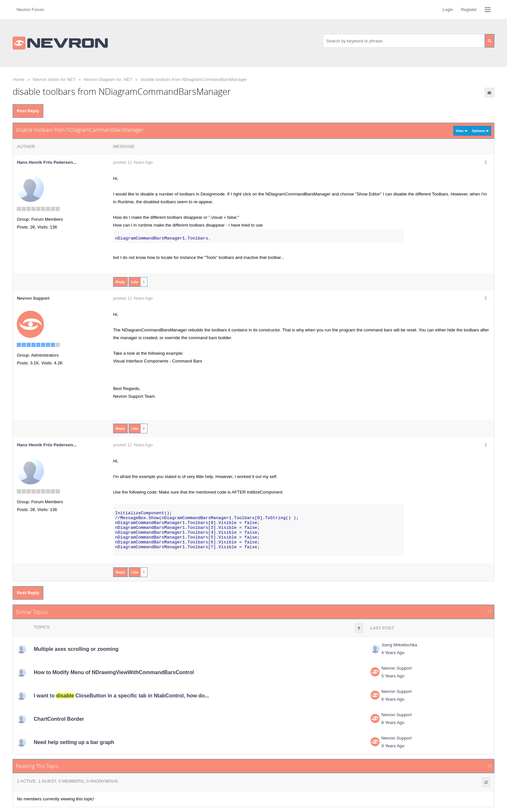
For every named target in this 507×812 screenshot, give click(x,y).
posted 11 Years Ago (133, 162)
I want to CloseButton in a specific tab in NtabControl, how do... (121, 696)
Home (19, 79)
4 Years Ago (393, 653)
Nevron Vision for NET (54, 79)
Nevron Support (397, 668)
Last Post (382, 628)
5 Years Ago (393, 676)
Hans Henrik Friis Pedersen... (47, 162)
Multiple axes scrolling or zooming (76, 649)
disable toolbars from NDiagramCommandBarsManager (194, 79)
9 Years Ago (393, 746)
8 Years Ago (393, 723)
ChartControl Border (59, 719)
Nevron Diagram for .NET (108, 79)
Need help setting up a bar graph (74, 742)
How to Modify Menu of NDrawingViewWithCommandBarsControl (114, 672)
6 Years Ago (393, 699)
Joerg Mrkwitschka (399, 645)
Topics (42, 627)
